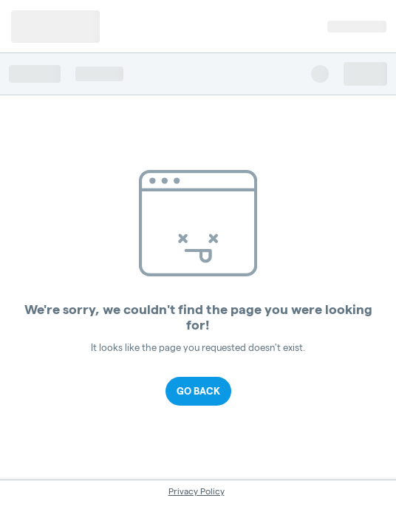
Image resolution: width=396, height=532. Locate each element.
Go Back (198, 391)
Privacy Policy (197, 491)
